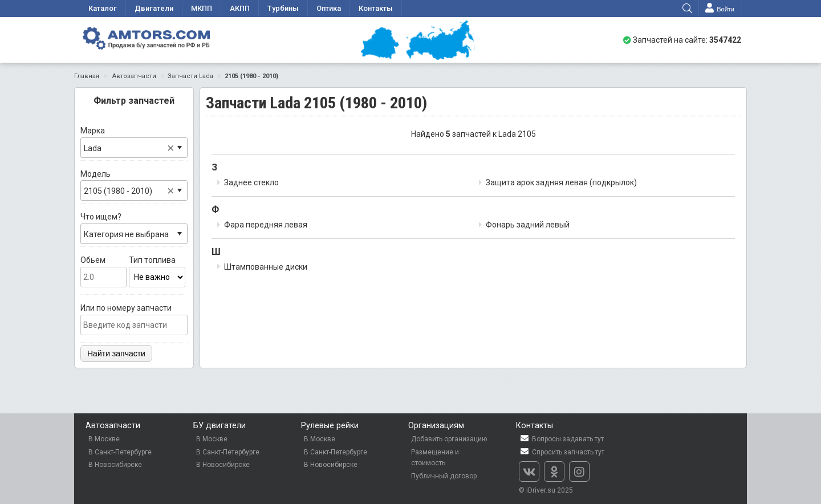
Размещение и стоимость (435, 458)
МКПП (202, 8)
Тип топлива (157, 271)
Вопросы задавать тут (561, 439)
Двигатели (154, 8)
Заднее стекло (251, 182)
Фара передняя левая (266, 225)
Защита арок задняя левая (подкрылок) (561, 182)
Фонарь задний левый (528, 225)
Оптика (329, 8)
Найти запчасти (116, 353)
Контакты (376, 8)
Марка (134, 142)
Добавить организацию (449, 439)
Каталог (103, 8)
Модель (134, 185)
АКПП (240, 8)
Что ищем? (134, 228)
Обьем (103, 271)
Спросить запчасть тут (562, 452)
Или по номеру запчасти (134, 319)
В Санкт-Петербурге (120, 452)
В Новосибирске (115, 465)
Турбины (283, 8)
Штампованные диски (266, 267)
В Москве (104, 439)
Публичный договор (444, 476)
